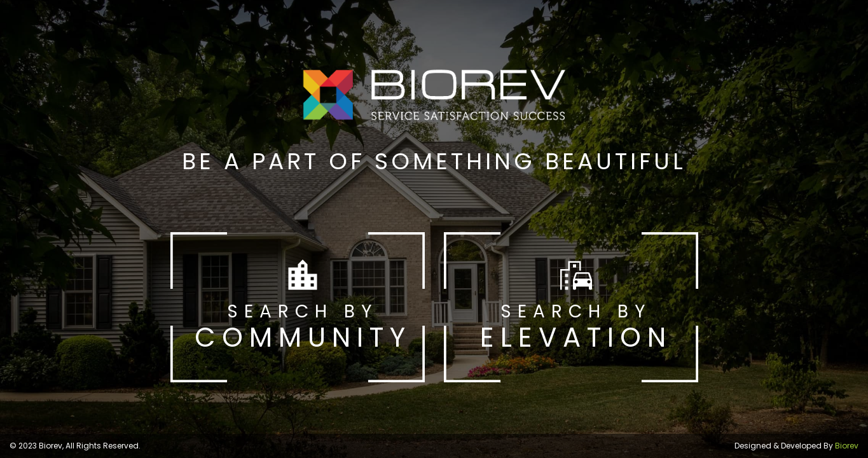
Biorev (847, 446)
